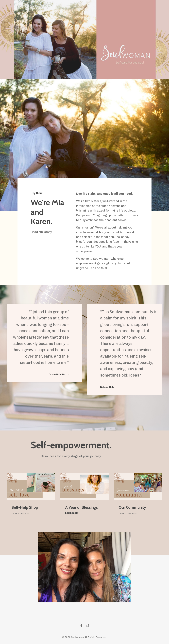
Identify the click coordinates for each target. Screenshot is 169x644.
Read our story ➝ (43, 232)
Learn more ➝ (20, 513)
